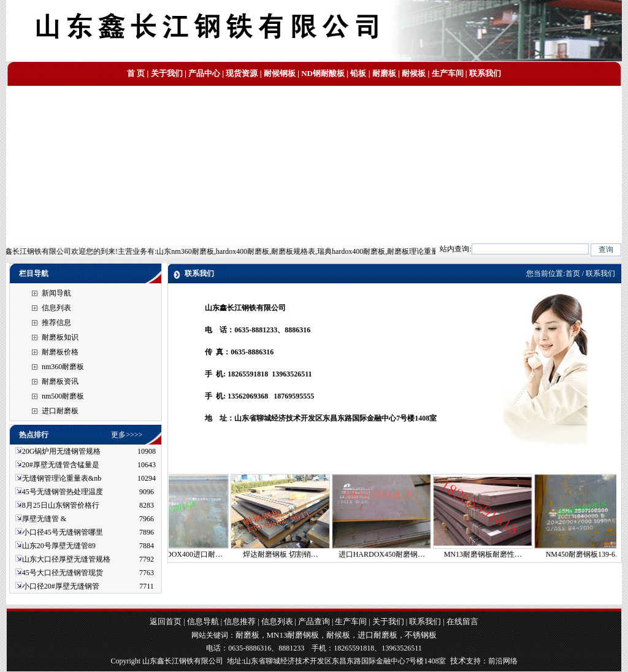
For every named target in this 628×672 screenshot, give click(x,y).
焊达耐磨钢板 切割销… (287, 554)
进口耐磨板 (60, 411)
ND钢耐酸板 (323, 73)
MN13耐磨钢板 (293, 635)
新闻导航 (56, 293)
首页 (573, 273)
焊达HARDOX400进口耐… (186, 554)
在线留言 (462, 621)
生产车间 (448, 73)
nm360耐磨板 (63, 367)
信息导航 (203, 621)
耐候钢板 (280, 73)
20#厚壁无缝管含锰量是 (61, 465)
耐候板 (414, 73)
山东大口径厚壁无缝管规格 (66, 559)
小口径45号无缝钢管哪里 (63, 532)
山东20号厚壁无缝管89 (59, 546)
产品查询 (314, 621)
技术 (458, 661)
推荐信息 (56, 323)
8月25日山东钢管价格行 (61, 505)
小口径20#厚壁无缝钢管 (61, 586)
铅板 (358, 73)
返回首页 (166, 621)
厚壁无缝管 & (44, 519)
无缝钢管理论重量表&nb (62, 478)
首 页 (136, 73)
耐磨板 (384, 73)
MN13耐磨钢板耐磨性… (489, 554)
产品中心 (204, 73)
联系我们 (485, 73)
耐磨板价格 (60, 352)
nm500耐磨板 (63, 396)
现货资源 (242, 73)
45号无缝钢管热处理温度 (63, 492)
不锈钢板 (421, 635)
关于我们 (167, 73)
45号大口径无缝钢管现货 (63, 573)
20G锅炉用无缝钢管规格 (62, 451)
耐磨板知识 (60, 337)
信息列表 (56, 308)
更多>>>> (127, 435)
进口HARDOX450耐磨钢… (388, 554)
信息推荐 (240, 621)
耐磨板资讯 (60, 381)
